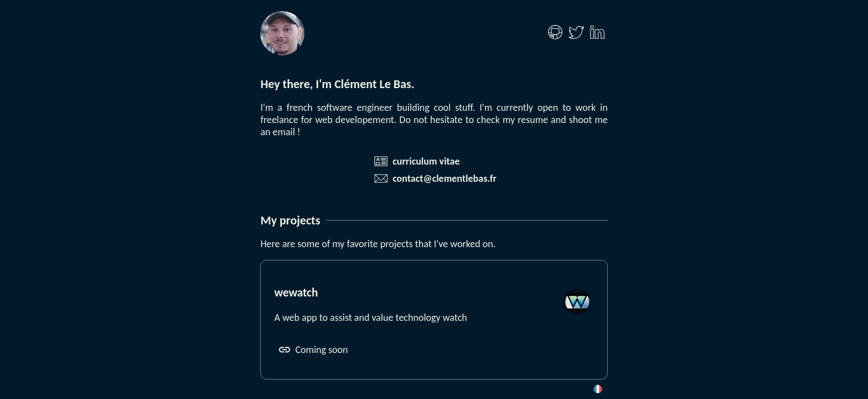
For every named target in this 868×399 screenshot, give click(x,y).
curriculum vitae (426, 161)
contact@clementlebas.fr (445, 178)
